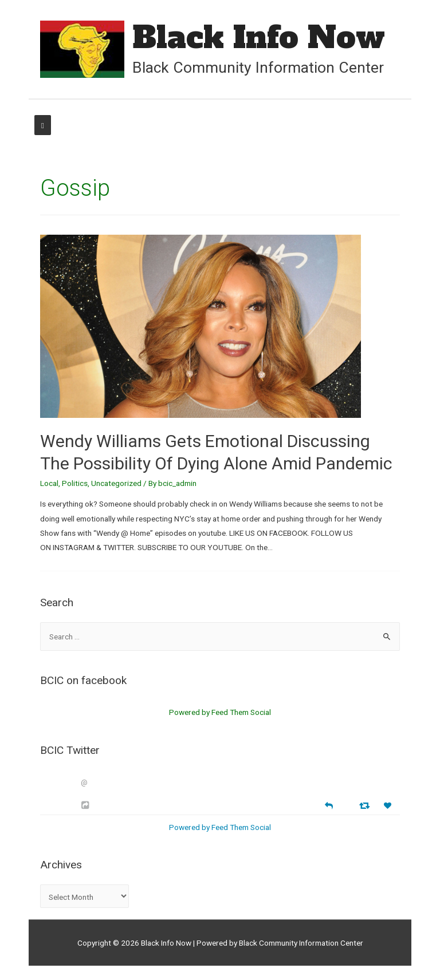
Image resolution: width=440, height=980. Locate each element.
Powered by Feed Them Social (220, 712)
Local (49, 483)
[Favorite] (389, 806)
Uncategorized (116, 483)
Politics (75, 483)
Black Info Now (259, 37)
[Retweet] (366, 805)
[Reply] (329, 805)
